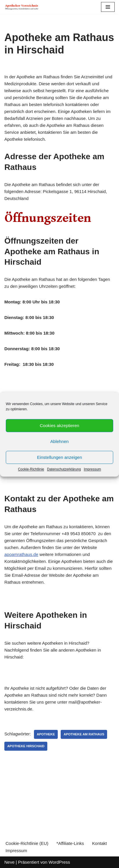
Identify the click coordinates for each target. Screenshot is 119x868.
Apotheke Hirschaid (26, 746)
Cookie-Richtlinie (31, 469)
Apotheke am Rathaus (84, 734)
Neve (9, 862)
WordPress (59, 862)
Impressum (92, 469)
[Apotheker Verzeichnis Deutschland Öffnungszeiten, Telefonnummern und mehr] (22, 7)
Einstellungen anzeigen (59, 457)
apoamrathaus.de (21, 554)
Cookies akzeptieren (59, 425)
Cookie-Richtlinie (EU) (27, 843)
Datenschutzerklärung (64, 469)
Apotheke (46, 734)
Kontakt (99, 843)
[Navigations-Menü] (108, 7)
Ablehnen (59, 441)
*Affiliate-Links (70, 843)
